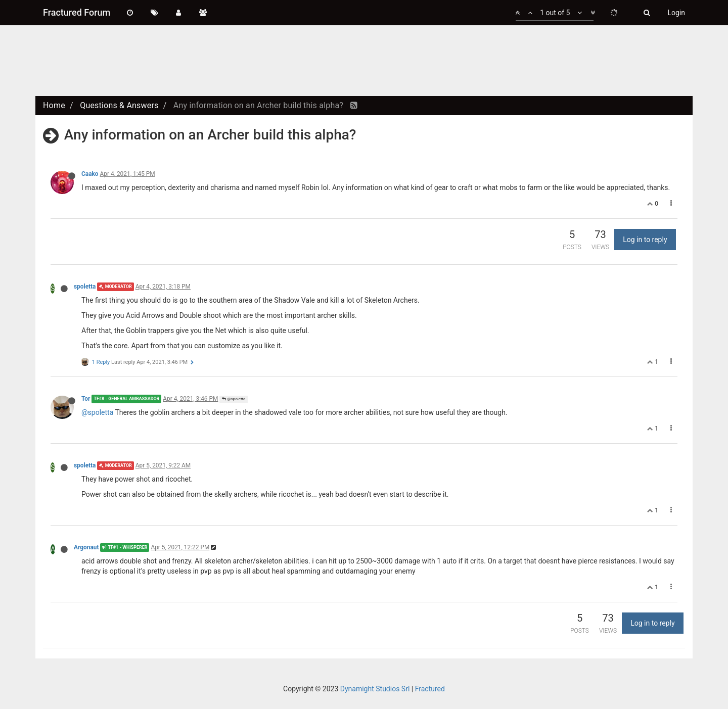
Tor (86, 399)
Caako (90, 174)
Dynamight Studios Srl (375, 689)
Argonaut (86, 547)
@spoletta (234, 399)
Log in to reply (645, 240)
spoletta (85, 287)
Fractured (430, 689)
